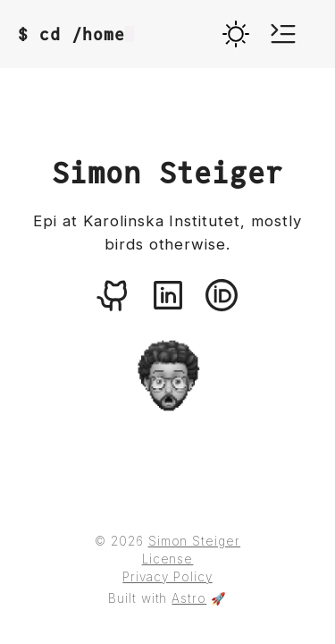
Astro (189, 598)
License (168, 559)
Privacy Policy (167, 577)
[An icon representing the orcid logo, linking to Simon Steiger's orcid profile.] (222, 295)
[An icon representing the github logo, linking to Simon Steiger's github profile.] (114, 295)
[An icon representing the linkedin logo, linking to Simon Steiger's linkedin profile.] (168, 295)
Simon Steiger (194, 541)
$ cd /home (76, 34)
